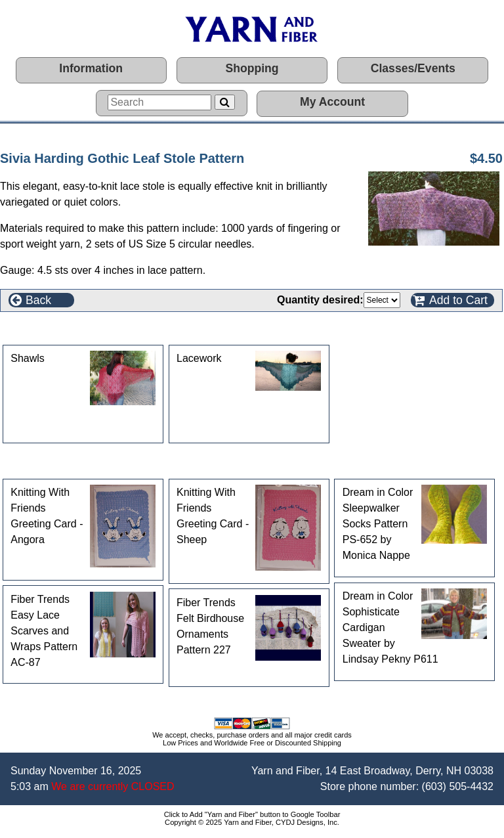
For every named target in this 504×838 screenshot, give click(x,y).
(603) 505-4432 (458, 786)
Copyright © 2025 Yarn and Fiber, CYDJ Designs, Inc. (252, 822)
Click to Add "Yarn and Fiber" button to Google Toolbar (252, 814)
